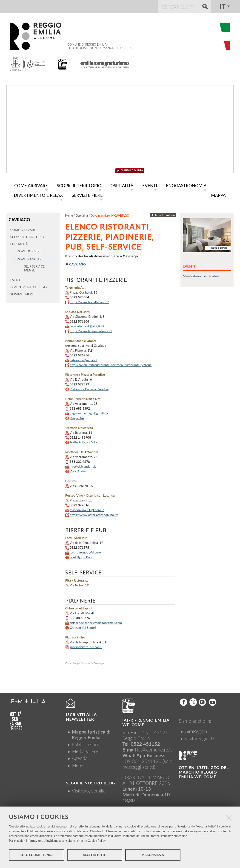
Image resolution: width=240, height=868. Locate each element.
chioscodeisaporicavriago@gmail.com (96, 622)
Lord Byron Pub (81, 556)
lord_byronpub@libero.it (87, 551)
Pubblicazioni (85, 743)
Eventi (189, 265)
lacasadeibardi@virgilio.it (87, 325)
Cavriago (19, 218)
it (223, 6)
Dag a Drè (77, 417)
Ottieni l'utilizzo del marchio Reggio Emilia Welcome (204, 771)
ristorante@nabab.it (83, 359)
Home (69, 215)
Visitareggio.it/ (199, 737)
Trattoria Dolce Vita (83, 441)
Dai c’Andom (79, 470)
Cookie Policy (97, 842)
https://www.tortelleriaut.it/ (89, 301)
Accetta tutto (95, 856)
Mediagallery (85, 750)
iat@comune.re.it (155, 749)
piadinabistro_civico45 (86, 646)
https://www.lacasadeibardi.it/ (91, 330)
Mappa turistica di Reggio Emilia (91, 734)
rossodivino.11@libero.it (87, 509)
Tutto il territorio (163, 214)
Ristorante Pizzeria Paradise (89, 388)
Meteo (79, 764)
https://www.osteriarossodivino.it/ (94, 514)
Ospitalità (82, 215)
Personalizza (153, 856)
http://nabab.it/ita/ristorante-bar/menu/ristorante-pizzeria (111, 364)
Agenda (80, 757)
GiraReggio (196, 730)
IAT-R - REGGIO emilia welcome (146, 721)
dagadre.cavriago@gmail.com (90, 412)
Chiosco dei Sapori (83, 627)
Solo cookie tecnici (37, 856)
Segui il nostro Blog (91, 782)
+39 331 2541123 (142, 760)
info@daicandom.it (83, 465)
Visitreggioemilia (89, 790)
